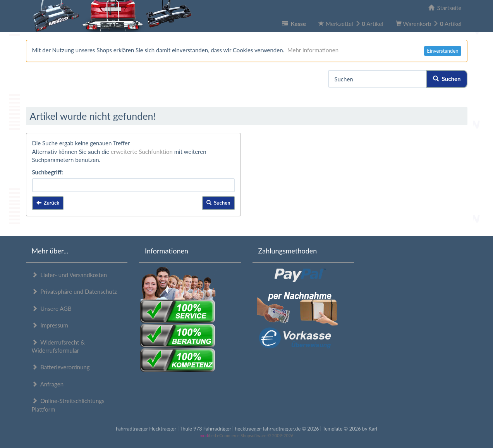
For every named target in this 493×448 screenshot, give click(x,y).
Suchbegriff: (48, 172)
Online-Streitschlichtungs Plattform (68, 405)
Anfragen (48, 384)
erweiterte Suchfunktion (142, 152)
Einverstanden (442, 51)
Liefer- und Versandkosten (70, 275)
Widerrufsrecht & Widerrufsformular (58, 346)
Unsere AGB (52, 308)
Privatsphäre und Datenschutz (74, 291)
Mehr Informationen (313, 50)
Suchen (447, 79)
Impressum (50, 325)
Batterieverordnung (61, 367)
